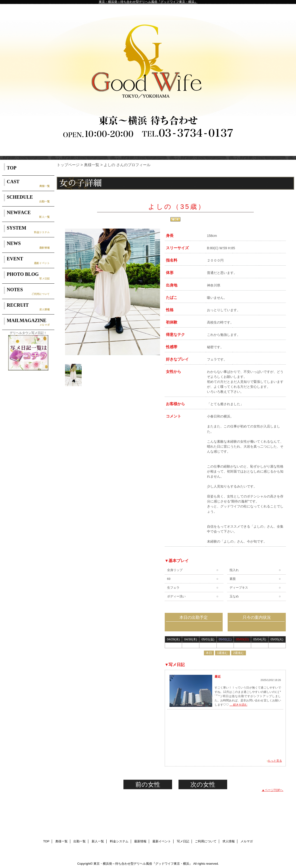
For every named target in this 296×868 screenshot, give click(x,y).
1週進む (222, 653)
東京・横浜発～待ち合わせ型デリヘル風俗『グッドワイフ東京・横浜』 (148, 2)
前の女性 (148, 784)
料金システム (119, 841)
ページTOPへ (274, 790)
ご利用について (206, 841)
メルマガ (247, 841)
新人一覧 (98, 841)
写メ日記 (183, 841)
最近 (218, 677)
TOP (12, 168)
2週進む (239, 653)
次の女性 (203, 784)
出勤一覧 (80, 841)
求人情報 (229, 841)
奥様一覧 (92, 165)
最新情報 (140, 841)
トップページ (68, 165)
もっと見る (275, 761)
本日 (209, 653)
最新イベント (162, 841)
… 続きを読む (238, 705)
